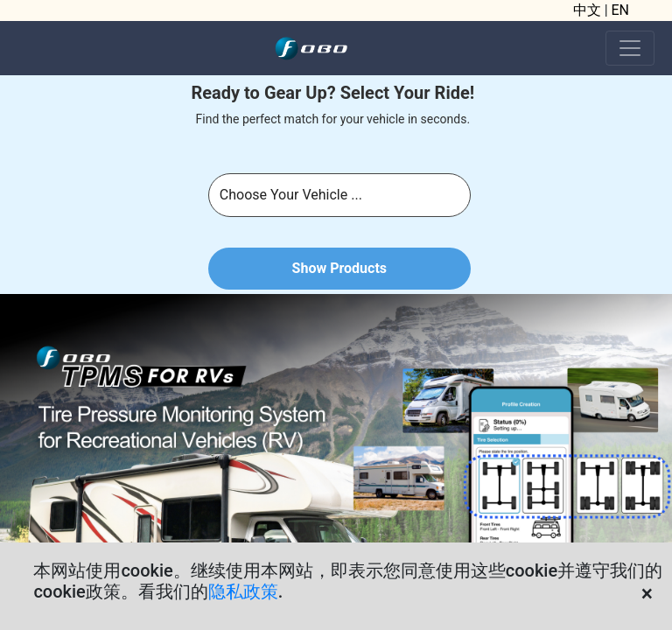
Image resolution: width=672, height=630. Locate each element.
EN (621, 10)
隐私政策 (243, 591)
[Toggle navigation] (630, 48)
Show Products (339, 268)
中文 (587, 10)
